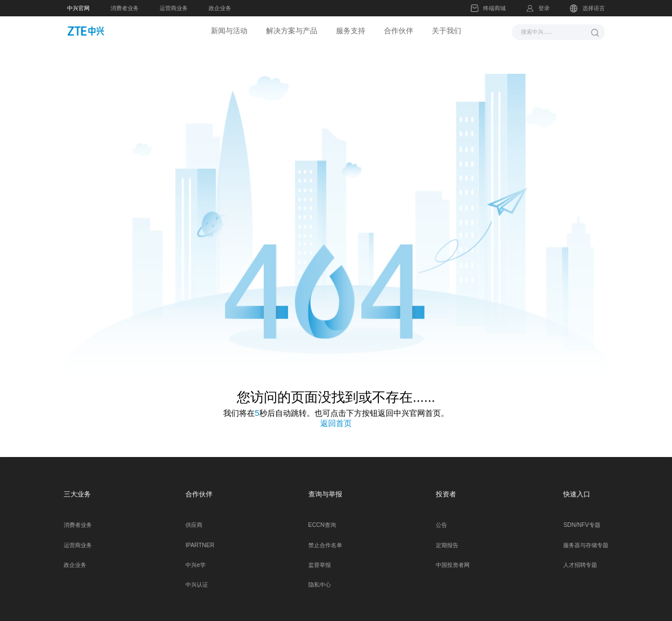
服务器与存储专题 (586, 537)
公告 (441, 517)
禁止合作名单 (325, 537)
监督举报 (320, 556)
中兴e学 (196, 556)
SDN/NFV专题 (582, 517)
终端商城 (488, 8)
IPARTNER (200, 537)
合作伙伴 (399, 31)
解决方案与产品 (292, 31)
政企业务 (220, 8)
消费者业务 (125, 8)
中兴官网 (78, 8)
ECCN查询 (322, 517)
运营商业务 (174, 8)
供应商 (194, 517)
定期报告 (447, 537)
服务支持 (351, 31)
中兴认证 (197, 577)
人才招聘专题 (580, 556)
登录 (544, 8)
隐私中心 (320, 577)
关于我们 (446, 31)
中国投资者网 (453, 556)
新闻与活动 (229, 31)
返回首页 (336, 415)
